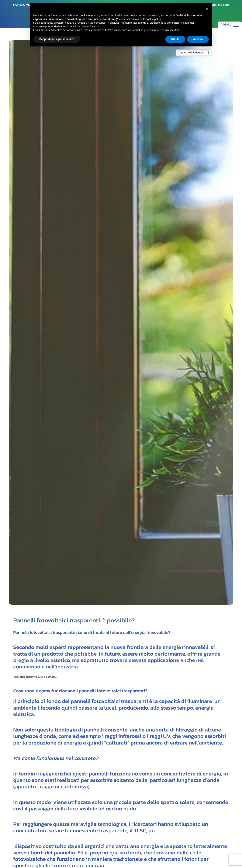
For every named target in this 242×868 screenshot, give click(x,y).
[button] (207, 9)
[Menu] (230, 25)
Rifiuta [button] (175, 39)
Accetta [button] (198, 39)
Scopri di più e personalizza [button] (57, 39)
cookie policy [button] (153, 19)
